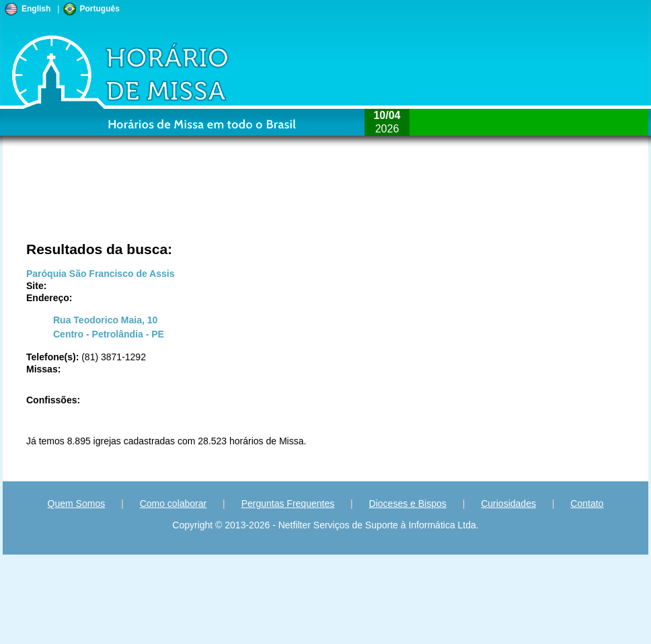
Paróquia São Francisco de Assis (100, 274)
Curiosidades (508, 504)
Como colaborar (174, 504)
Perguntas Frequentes (288, 504)
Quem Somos (77, 504)
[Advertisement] (279, 202)
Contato (587, 504)
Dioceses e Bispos (408, 504)
